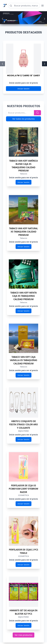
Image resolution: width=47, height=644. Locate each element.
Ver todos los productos (24, 119)
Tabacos (23, 174)
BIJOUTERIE (23, 431)
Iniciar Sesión (23, 89)
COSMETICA (24, 495)
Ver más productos (23, 635)
